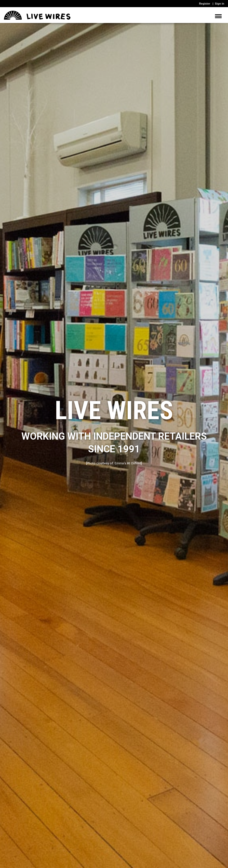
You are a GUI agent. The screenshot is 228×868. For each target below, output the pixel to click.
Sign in (219, 4)
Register (205, 4)
